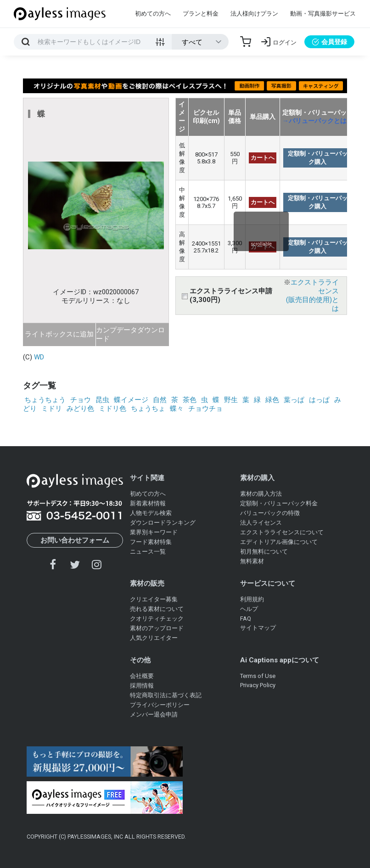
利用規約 (252, 599)
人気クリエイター (154, 638)
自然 (160, 400)
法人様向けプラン (254, 14)
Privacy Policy (258, 685)
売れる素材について (157, 609)
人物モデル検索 (151, 513)
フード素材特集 (151, 542)
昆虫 (102, 400)
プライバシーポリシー (160, 705)
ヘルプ (249, 609)
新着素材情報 (148, 503)
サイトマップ (258, 628)
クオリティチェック (157, 619)
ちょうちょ (148, 409)
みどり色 (80, 409)
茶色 (190, 400)
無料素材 (252, 561)
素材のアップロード (157, 628)
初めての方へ (153, 14)
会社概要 (142, 676)
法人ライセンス (261, 523)
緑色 (272, 400)
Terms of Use (258, 676)
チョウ (81, 400)
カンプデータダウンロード (130, 334)
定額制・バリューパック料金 (279, 503)
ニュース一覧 (148, 552)
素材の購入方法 (261, 494)
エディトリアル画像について (279, 542)
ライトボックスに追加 (59, 334)
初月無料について (264, 552)
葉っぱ (294, 400)
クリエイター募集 (154, 599)
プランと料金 (201, 14)
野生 (231, 400)
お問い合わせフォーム (75, 540)
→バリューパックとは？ (318, 121)
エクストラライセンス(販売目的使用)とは (312, 295)
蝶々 (177, 409)
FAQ (246, 619)
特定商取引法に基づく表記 (166, 695)
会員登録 (329, 42)
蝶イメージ (131, 400)
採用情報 (142, 686)
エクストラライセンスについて (282, 532)
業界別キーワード (154, 532)
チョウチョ (205, 409)
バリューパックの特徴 (270, 513)
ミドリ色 (112, 409)
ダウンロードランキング (163, 523)
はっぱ (319, 400)
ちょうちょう (45, 400)
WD (39, 357)
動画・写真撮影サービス (323, 14)
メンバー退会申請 (154, 714)
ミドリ (52, 409)
